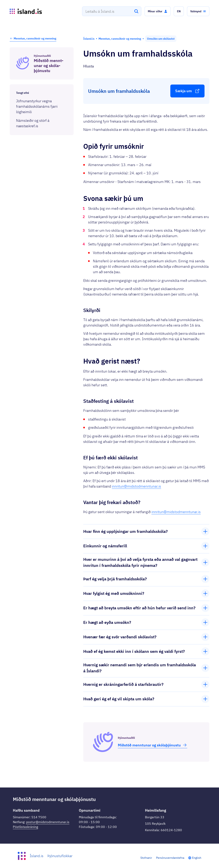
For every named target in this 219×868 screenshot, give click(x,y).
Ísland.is (37, 856)
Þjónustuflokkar (60, 856)
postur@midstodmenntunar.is (48, 822)
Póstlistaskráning (25, 827)
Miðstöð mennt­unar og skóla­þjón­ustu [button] (153, 745)
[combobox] (112, 11)
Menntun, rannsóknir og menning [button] (33, 38)
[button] (158, 11)
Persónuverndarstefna (170, 858)
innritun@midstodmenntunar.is (136, 486)
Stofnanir (146, 858)
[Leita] (136, 11)
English (197, 858)
